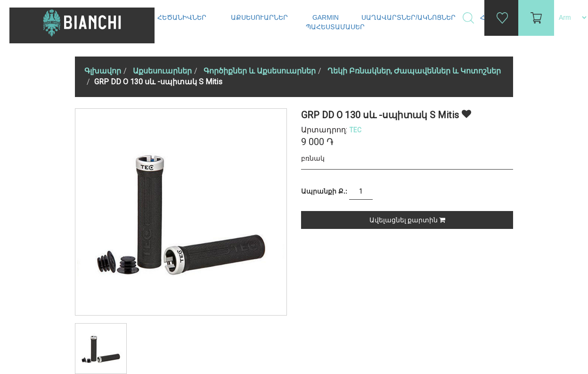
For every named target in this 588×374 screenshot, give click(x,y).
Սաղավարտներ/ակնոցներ (409, 17)
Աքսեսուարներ (260, 17)
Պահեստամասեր (336, 27)
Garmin (326, 17)
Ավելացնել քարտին (407, 220)
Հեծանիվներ (183, 17)
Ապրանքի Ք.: (324, 191)
